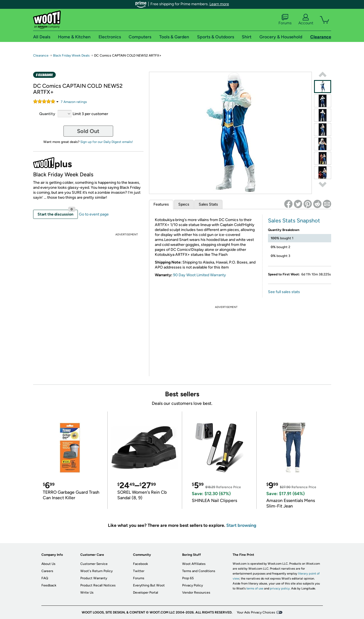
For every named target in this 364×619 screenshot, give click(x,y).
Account (306, 20)
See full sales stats (284, 292)
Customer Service (94, 564)
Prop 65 (188, 578)
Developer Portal (146, 593)
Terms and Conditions (199, 571)
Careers (47, 571)
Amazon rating (74, 102)
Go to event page (94, 214)
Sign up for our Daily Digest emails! (107, 142)
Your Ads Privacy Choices (256, 612)
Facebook (140, 564)
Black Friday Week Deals (71, 55)
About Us (48, 564)
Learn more (219, 4)
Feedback (49, 585)
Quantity (47, 114)
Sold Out (88, 131)
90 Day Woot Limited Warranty (200, 275)
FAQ (45, 578)
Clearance (41, 55)
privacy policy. (280, 589)
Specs (184, 204)
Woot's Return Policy (96, 571)
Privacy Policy (192, 585)
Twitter (139, 571)
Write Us (87, 593)
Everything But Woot (149, 585)
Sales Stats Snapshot (294, 220)
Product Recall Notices (98, 585)
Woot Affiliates (194, 564)
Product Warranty (94, 578)
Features (161, 204)
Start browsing (241, 525)
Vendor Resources (196, 593)
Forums (285, 20)
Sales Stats (208, 204)
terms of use (255, 589)
